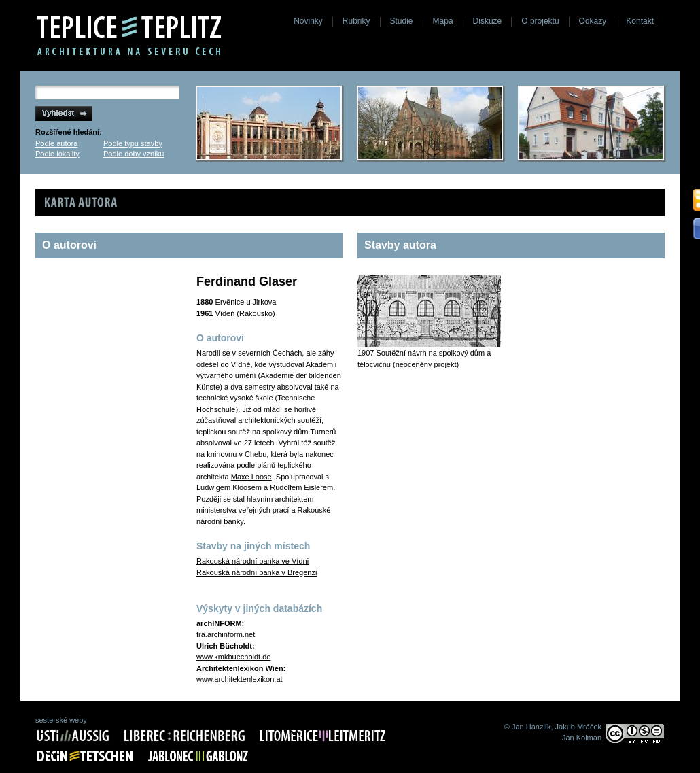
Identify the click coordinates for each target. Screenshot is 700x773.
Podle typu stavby (133, 143)
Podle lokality (57, 154)
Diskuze (488, 21)
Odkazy (593, 21)
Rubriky (356, 21)
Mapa (443, 21)
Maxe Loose (251, 477)
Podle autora (56, 143)
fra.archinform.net (226, 634)
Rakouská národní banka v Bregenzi (257, 572)
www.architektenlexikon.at (240, 679)
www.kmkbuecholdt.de (233, 657)
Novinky (308, 21)
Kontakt (640, 21)
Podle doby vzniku (134, 154)
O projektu (540, 21)
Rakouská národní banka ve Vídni (252, 561)
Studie (402, 21)
